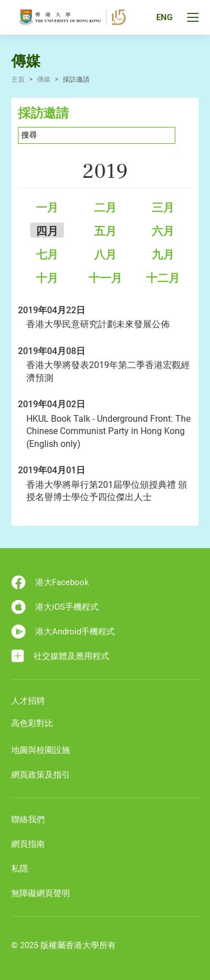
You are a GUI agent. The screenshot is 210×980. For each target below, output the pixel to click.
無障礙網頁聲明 (41, 893)
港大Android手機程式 (63, 632)
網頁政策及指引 (41, 775)
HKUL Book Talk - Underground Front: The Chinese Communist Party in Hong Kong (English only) (108, 431)
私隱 (20, 869)
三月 (163, 208)
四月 (47, 231)
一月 (47, 208)
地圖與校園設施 (41, 750)
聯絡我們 (28, 819)
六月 (163, 231)
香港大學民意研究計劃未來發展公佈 (98, 324)
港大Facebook (50, 582)
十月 (47, 278)
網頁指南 (28, 844)
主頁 (18, 79)
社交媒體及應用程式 (60, 656)
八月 (105, 255)
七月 (47, 255)
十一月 (105, 278)
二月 (105, 208)
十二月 (163, 278)
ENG (164, 17)
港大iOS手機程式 (55, 607)
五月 (105, 231)
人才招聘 (28, 701)
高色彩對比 (32, 723)
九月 (163, 255)
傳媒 (44, 79)
